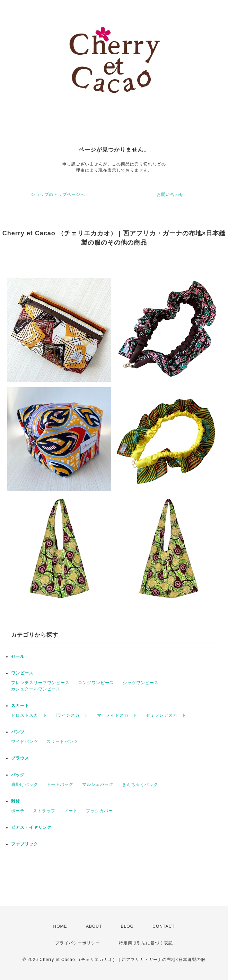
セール (18, 656)
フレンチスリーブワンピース (40, 683)
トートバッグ (60, 784)
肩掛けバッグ (25, 784)
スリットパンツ (62, 742)
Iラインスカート (72, 715)
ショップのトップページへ (58, 194)
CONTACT (164, 926)
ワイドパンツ (25, 742)
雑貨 (16, 801)
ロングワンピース (96, 683)
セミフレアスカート (166, 715)
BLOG (127, 926)
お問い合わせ (170, 194)
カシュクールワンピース (36, 689)
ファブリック (25, 844)
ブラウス (20, 758)
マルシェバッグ (98, 784)
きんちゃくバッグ (140, 784)
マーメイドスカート (117, 715)
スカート (20, 706)
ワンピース (22, 673)
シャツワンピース (141, 683)
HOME (60, 926)
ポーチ (18, 811)
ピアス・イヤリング (31, 827)
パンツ (18, 732)
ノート (71, 811)
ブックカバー (99, 811)
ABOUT (94, 926)
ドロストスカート (29, 715)
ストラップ (44, 811)
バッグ (18, 775)
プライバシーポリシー (78, 943)
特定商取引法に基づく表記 (146, 943)
